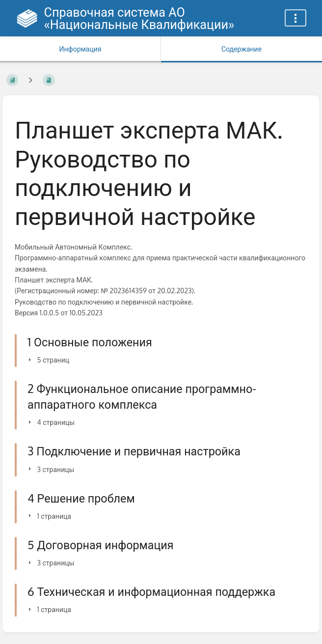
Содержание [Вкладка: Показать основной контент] (241, 49)
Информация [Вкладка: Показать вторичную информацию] (80, 49)
